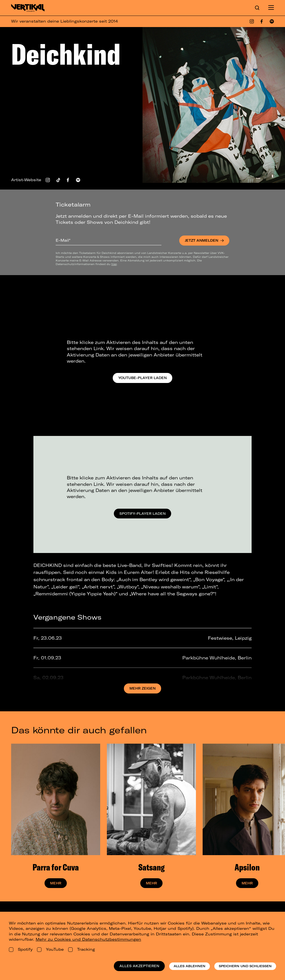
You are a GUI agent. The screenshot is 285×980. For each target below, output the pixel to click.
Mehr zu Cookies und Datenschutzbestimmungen (88, 939)
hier (114, 264)
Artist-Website (26, 180)
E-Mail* (63, 240)
